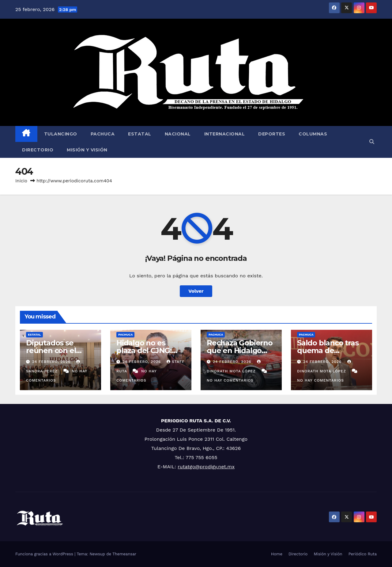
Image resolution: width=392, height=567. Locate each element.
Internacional (225, 134)
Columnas (313, 134)
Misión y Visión (87, 150)
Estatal (140, 134)
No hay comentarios (230, 380)
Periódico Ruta (363, 554)
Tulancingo (61, 134)
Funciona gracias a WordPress (45, 554)
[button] (372, 142)
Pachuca (103, 134)
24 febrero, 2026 (52, 362)
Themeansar (124, 554)
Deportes (272, 134)
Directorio (38, 150)
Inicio (21, 181)
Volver (196, 291)
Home (277, 554)
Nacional (178, 134)
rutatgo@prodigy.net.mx (206, 467)
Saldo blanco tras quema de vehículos (328, 350)
